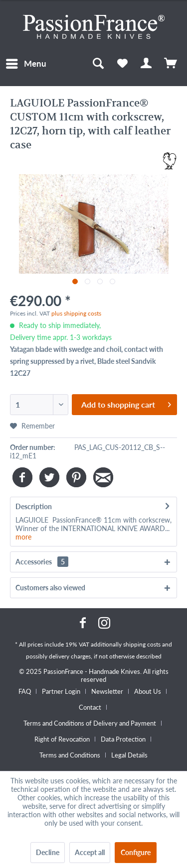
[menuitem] (26, 64)
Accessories (42, 562)
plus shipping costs (76, 313)
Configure (136, 852)
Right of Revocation (62, 739)
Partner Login (61, 691)
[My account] (147, 64)
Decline (48, 852)
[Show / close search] (98, 64)
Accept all (90, 852)
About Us (148, 691)
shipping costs (142, 644)
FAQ (25, 691)
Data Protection (123, 739)
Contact (90, 707)
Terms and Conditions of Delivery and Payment (90, 723)
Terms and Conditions (70, 755)
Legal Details (129, 755)
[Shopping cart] (171, 64)
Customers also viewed (50, 588)
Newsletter (107, 691)
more (23, 537)
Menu (26, 62)
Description (34, 506)
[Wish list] (122, 64)
